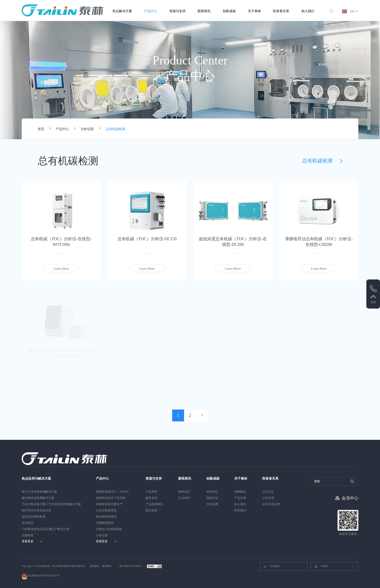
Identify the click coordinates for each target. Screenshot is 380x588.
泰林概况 (240, 492)
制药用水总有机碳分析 (37, 510)
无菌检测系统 (105, 523)
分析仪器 (87, 129)
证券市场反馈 (271, 504)
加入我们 (308, 11)
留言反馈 (151, 510)
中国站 (321, 566)
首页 (41, 129)
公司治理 (268, 498)
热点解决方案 (122, 11)
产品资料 (151, 492)
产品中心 (151, 11)
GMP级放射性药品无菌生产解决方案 (46, 529)
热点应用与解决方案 (36, 478)
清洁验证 (28, 523)
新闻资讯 (204, 11)
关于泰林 (254, 11)
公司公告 (268, 492)
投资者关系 (281, 11)
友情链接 (271, 566)
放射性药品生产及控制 (111, 498)
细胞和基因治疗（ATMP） (113, 492)
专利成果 (212, 504)
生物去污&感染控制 (109, 529)
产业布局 (240, 498)
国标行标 (212, 498)
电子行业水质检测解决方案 (39, 492)
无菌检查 (28, 535)
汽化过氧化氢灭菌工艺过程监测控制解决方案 (51, 504)
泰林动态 (184, 492)
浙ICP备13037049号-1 (131, 566)
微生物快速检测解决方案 (38, 498)
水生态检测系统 (106, 510)
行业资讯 (184, 498)
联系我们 (240, 510)
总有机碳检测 (115, 129)
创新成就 (229, 11)
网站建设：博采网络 (101, 566)
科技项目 (212, 492)
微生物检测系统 (106, 517)
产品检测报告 (154, 504)
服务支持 (151, 498)
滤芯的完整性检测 (34, 517)
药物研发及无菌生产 (109, 504)
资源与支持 (177, 11)
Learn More (61, 268)
